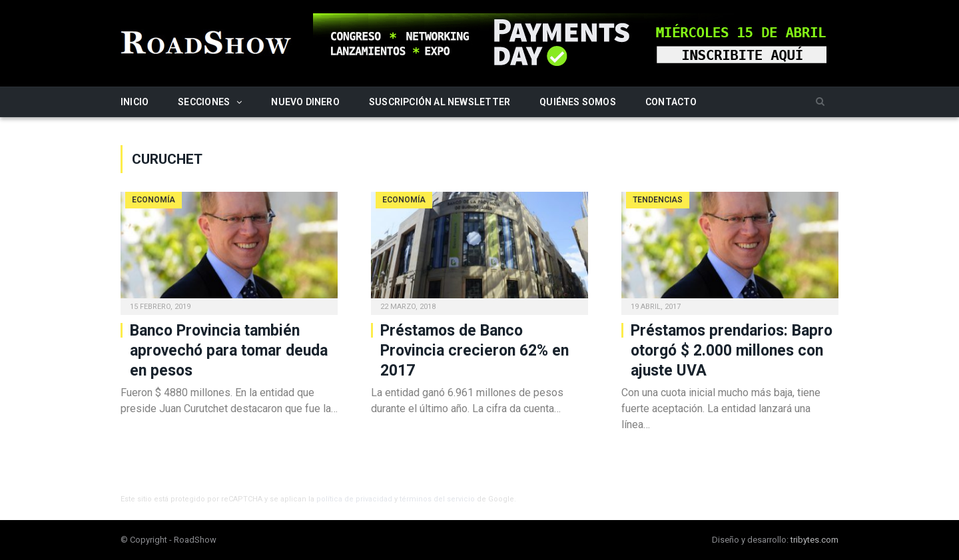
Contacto (671, 102)
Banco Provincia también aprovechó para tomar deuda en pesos (229, 351)
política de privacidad (354, 499)
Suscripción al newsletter (440, 102)
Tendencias (658, 200)
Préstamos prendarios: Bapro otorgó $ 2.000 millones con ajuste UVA (732, 351)
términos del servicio (437, 499)
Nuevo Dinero (305, 102)
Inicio (135, 102)
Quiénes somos (578, 102)
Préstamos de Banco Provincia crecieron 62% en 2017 (475, 351)
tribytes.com (814, 540)
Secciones (204, 102)
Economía (154, 200)
